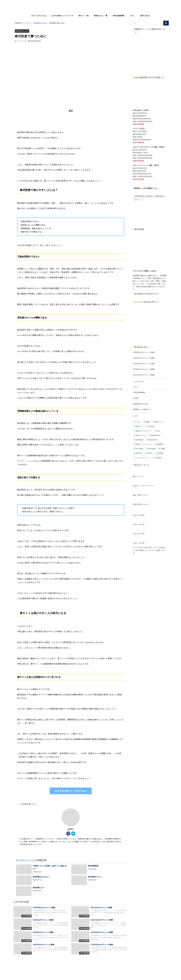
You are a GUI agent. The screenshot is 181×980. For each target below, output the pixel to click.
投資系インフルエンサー (144, 431)
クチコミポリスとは (39, 16)
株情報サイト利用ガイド (142, 409)
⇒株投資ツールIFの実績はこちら (145, 188)
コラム (132, 16)
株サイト (54, 445)
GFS (158, 431)
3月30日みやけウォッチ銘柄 (144, 369)
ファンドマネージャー (143, 458)
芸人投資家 (140, 449)
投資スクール (159, 422)
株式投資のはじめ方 (23, 31)
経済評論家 (140, 440)
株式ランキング (138, 476)
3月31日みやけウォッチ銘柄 (144, 364)
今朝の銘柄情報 (118, 16)
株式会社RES (153, 440)
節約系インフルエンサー (144, 444)
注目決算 (151, 426)
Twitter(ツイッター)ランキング (143, 486)
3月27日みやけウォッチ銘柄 (144, 375)
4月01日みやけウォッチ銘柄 (144, 358)
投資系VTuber (156, 435)
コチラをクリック (151, 294)
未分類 (136, 398)
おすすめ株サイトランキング (62, 16)
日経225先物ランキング (141, 504)
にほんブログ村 (139, 515)
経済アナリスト (141, 435)
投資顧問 (160, 444)
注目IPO (150, 453)
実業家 (148, 422)
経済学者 (139, 453)
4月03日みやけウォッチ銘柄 (144, 352)
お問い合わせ (145, 16)
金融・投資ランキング (140, 495)
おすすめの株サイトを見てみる (71, 791)
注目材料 (158, 458)
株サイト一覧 (84, 16)
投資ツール (140, 426)
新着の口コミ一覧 (101, 16)
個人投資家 (152, 449)
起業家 (163, 449)
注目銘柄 (160, 453)
